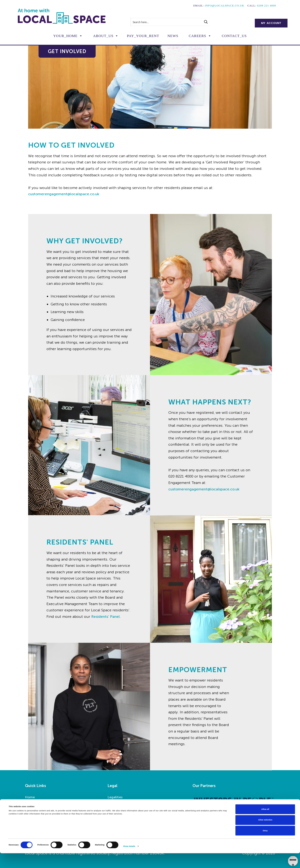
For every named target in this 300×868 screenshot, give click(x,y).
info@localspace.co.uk (224, 6)
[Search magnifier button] (206, 22)
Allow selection (265, 835)
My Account (271, 23)
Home (30, 797)
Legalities (115, 797)
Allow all (265, 824)
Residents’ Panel (106, 617)
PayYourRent (143, 36)
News (173, 36)
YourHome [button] (65, 36)
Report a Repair (37, 804)
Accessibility (117, 804)
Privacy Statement (122, 810)
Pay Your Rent (36, 810)
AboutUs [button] (103, 36)
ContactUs (234, 36)
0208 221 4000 (267, 6)
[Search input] (166, 22)
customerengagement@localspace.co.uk (64, 194)
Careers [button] (197, 36)
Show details (129, 861)
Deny (265, 845)
